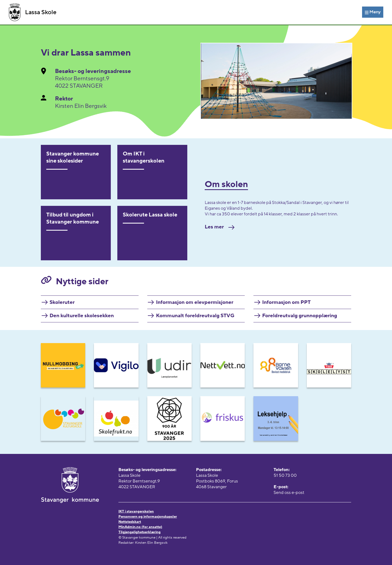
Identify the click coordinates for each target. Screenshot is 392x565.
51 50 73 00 (285, 475)
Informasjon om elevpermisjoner (195, 302)
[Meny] (373, 12)
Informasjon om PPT (286, 302)
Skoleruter (62, 302)
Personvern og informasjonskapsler (148, 517)
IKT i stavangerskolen (136, 511)
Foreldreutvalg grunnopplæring (300, 316)
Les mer (220, 227)
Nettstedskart (130, 522)
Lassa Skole (33, 12)
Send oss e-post (289, 493)
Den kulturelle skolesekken (82, 316)
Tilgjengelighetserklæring (140, 532)
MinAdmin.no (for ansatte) (140, 527)
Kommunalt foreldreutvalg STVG (195, 316)
